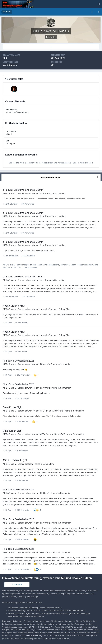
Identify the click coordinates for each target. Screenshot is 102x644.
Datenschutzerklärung (32, 635)
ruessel (43, 309)
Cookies (47, 638)
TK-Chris (44, 364)
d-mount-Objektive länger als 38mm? (24, 190)
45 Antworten (28, 204)
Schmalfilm (60, 193)
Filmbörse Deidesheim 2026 (19, 361)
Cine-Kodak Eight (51, 265)
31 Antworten (22, 421)
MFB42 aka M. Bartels (14, 193)
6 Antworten (21, 323)
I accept (17, 585)
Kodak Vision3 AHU (12, 268)
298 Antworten (23, 375)
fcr (41, 193)
